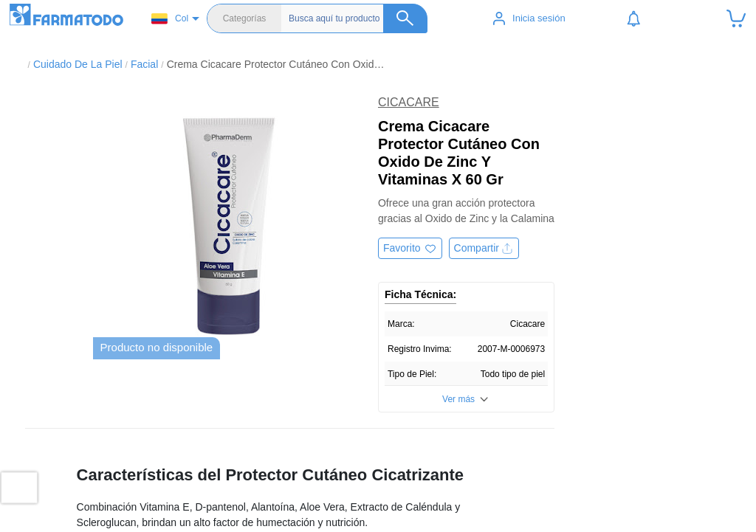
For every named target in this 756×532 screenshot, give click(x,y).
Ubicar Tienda (264, 483)
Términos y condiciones (615, 498)
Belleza (413, 498)
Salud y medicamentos (447, 483)
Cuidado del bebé (437, 512)
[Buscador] (358, 18)
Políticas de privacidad (612, 483)
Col (170, 19)
